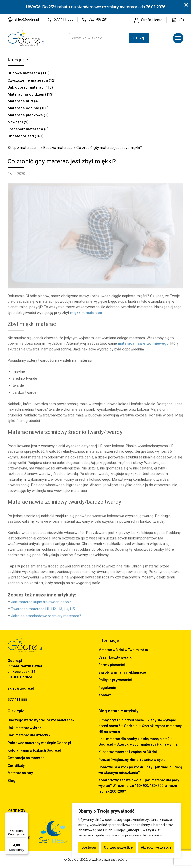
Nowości (15, 122)
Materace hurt (20, 101)
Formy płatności (112, 665)
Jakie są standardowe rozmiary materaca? (46, 617)
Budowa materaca (24, 73)
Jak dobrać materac (26, 87)
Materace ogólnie (23, 108)
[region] (126, 831)
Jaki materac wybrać (24, 728)
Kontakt (105, 695)
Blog (12, 781)
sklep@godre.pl (27, 19)
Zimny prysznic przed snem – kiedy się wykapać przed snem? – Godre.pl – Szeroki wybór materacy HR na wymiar (140, 726)
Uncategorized (21, 136)
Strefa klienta (152, 20)
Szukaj (139, 38)
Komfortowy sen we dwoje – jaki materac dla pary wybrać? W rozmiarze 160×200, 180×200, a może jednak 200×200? (139, 786)
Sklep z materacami (24, 148)
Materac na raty (20, 773)
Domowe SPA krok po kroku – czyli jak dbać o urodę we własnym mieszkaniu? (140, 770)
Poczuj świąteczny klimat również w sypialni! (135, 760)
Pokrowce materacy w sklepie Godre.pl (39, 743)
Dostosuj (89, 847)
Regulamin (107, 688)
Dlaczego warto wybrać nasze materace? (41, 720)
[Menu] (178, 38)
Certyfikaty (16, 766)
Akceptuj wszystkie (156, 847)
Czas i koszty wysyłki (115, 657)
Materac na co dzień (26, 94)
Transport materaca (25, 129)
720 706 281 (98, 19)
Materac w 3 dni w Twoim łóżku (123, 650)
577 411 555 (64, 19)
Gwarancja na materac (26, 758)
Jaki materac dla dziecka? (29, 735)
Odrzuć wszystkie (118, 847)
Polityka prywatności (115, 680)
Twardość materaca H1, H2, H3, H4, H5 (43, 610)
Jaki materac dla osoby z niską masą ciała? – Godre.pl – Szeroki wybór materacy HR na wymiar (139, 742)
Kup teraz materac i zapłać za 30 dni (128, 752)
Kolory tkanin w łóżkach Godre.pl (34, 750)
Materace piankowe (25, 115)
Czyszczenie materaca (28, 80)
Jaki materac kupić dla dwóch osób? (41, 603)
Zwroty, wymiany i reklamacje (122, 672)
